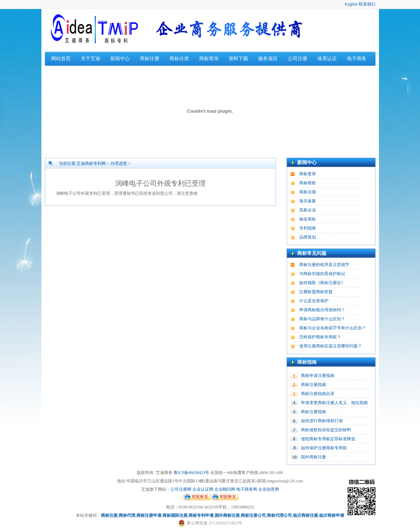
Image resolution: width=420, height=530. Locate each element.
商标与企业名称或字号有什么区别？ (333, 328)
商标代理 (127, 515)
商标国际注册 (175, 515)
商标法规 (308, 192)
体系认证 (327, 59)
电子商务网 (247, 489)
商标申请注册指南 (318, 376)
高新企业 (308, 210)
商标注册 (150, 59)
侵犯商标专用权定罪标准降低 (328, 439)
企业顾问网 (225, 489)
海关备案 (308, 201)
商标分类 (179, 59)
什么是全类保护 (314, 301)
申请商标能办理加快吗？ (322, 310)
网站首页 (61, 59)
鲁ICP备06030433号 (192, 473)
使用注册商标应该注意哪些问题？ (331, 346)
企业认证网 (202, 489)
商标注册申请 (149, 515)
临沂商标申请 (332, 515)
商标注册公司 (253, 515)
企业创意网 (269, 489)
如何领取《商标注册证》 (322, 283)
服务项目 (268, 59)
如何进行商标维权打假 (322, 421)
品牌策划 (308, 237)
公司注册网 (181, 489)
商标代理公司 (279, 515)
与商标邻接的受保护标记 (322, 274)
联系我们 (367, 4)
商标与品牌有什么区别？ (322, 319)
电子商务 (357, 59)
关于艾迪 (90, 59)
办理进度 (119, 163)
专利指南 (308, 228)
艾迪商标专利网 (91, 163)
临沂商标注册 (306, 515)
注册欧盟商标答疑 (316, 292)
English (351, 4)
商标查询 (209, 59)
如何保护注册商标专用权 (324, 448)
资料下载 (238, 59)
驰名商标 (308, 219)
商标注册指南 (314, 385)
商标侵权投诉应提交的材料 (326, 430)
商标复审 (308, 174)
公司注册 (298, 59)
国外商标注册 (314, 457)
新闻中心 (120, 59)
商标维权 (308, 183)
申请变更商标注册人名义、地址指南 (334, 403)
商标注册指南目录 (318, 394)
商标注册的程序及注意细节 (324, 265)
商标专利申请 (201, 515)
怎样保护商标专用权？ (320, 337)
